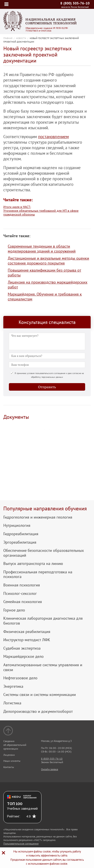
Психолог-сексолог (20, 594)
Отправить (47, 387)
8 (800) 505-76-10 (75, 3)
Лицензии (9, 755)
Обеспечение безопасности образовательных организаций (44, 553)
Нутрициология (17, 525)
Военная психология (22, 585)
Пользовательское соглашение (21, 844)
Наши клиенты (12, 761)
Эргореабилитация (20, 542)
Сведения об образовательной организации (15, 745)
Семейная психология (23, 602)
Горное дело (14, 610)
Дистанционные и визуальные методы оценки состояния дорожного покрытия (48, 261)
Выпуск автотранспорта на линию (33, 564)
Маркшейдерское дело (23, 656)
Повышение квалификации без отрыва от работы (44, 273)
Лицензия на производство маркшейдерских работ (48, 285)
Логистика (12, 703)
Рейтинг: (14, 816)
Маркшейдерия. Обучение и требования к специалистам (45, 297)
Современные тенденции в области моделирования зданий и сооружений (42, 249)
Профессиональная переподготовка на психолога (38, 574)
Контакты (9, 767)
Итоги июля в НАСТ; (17, 207)
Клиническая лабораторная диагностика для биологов (43, 621)
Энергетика (13, 686)
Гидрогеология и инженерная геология (38, 517)
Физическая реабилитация (27, 632)
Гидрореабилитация (21, 534)
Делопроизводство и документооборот (38, 711)
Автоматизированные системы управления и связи (43, 667)
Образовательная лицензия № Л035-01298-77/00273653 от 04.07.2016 (47, 29)
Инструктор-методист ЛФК (27, 640)
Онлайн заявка (50, 769)
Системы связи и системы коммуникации (40, 695)
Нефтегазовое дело (20, 678)
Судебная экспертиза (22, 648)
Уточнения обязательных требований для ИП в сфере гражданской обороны (41, 213)
